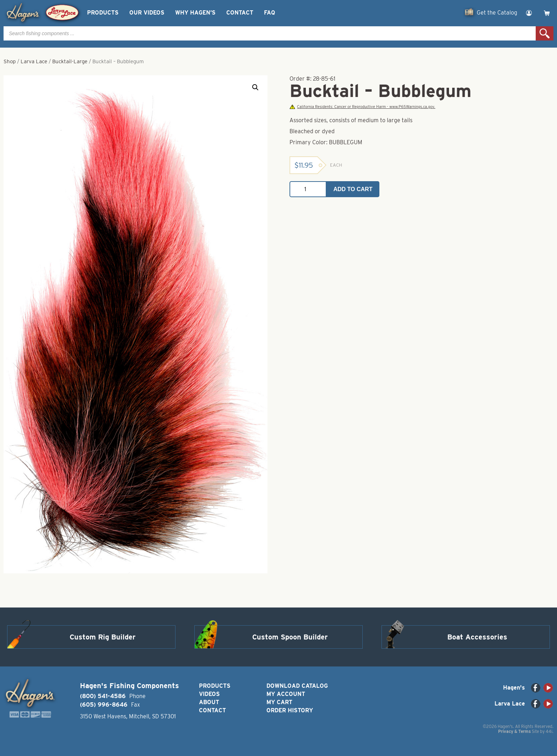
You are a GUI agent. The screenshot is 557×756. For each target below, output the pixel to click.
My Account (286, 694)
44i (549, 731)
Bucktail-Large (70, 61)
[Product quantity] (308, 189)
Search (545, 33)
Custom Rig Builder (103, 637)
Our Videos (147, 13)
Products (103, 13)
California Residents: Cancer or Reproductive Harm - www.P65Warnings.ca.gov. (362, 107)
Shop (10, 61)
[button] (255, 87)
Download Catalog (297, 686)
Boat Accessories (477, 637)
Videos (209, 694)
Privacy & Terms (514, 731)
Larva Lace (34, 61)
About (209, 702)
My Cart (279, 702)
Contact (240, 13)
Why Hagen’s (195, 13)
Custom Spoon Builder (290, 637)
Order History (290, 710)
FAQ (269, 13)
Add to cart (353, 189)
